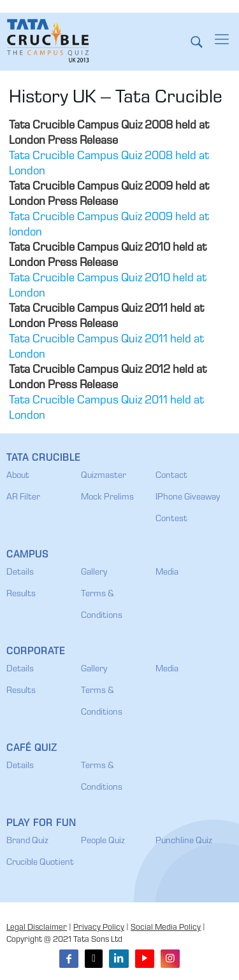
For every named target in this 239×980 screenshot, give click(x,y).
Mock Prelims (107, 498)
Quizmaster (104, 476)
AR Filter (23, 498)
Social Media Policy (166, 928)
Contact (171, 476)
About (18, 476)
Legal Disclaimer (37, 928)
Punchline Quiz (184, 841)
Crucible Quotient (40, 863)
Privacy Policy (99, 928)
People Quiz (103, 841)
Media (167, 573)
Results (21, 594)
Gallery (94, 573)
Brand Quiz (27, 841)
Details (20, 573)
